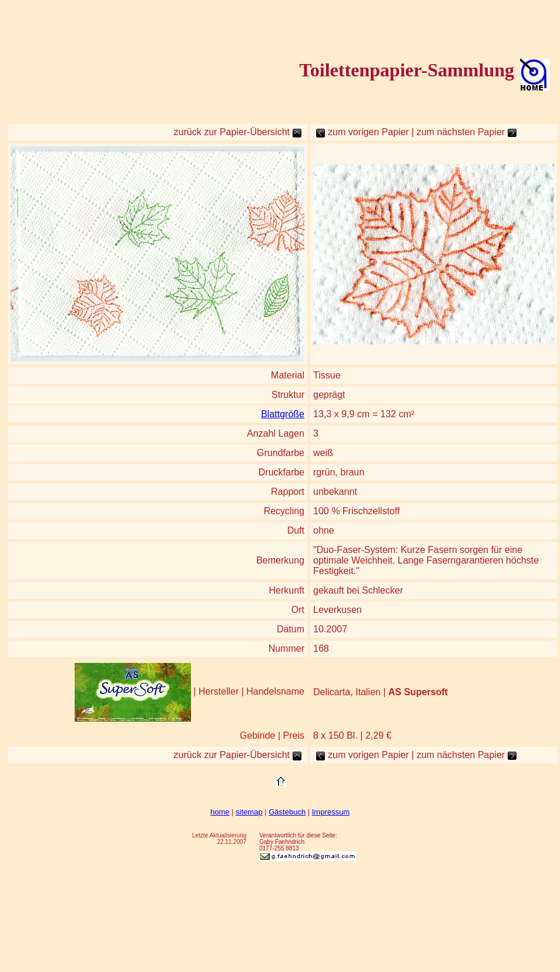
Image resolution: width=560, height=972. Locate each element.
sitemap (249, 812)
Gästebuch (287, 812)
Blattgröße (283, 414)
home (220, 812)
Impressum (331, 812)
